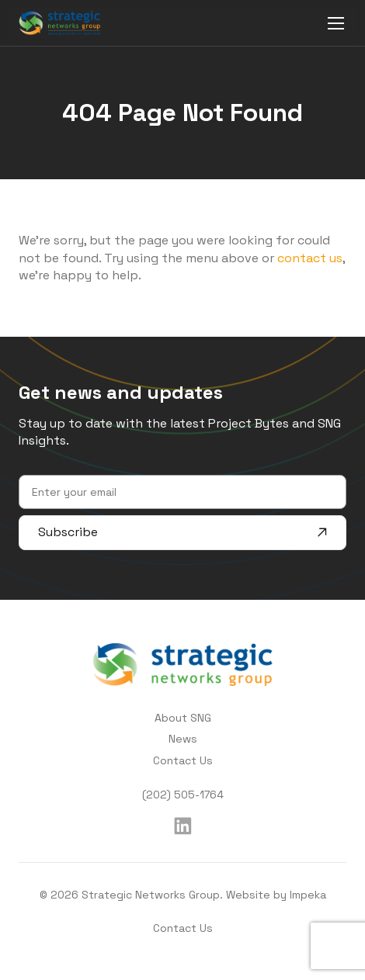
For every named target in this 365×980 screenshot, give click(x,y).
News (183, 739)
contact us (310, 258)
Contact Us (183, 760)
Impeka (308, 895)
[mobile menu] (336, 23)
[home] (60, 23)
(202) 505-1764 (183, 795)
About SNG (183, 718)
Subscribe (182, 532)
